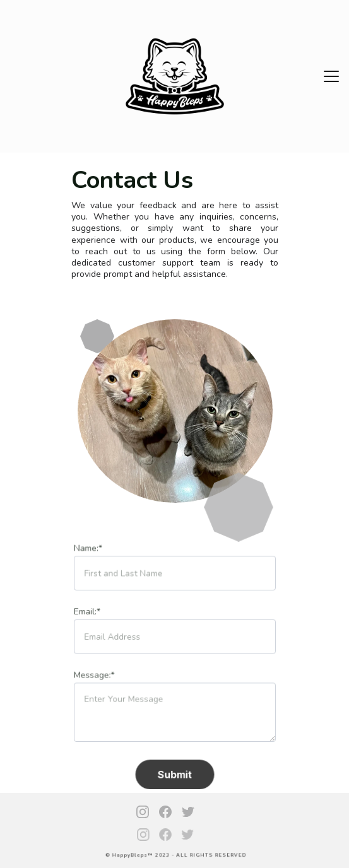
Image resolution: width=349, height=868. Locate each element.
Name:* (89, 550)
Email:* (88, 613)
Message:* (95, 675)
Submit (175, 772)
